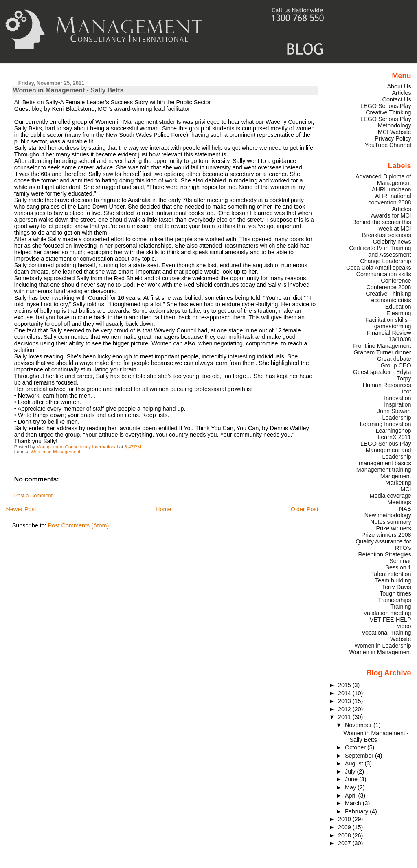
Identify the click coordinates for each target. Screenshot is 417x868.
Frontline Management (382, 346)
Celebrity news (392, 242)
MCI (406, 489)
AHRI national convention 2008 (390, 199)
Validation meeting (387, 613)
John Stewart (394, 411)
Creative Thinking (388, 294)
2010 (345, 819)
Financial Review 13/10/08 (389, 336)
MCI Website (395, 132)
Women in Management (55, 452)
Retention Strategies (384, 554)
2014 (345, 693)
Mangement (396, 476)
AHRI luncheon (392, 189)
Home (163, 509)
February (357, 811)
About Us (399, 86)
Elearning (399, 313)
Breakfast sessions (387, 235)
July (351, 771)
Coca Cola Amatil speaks (379, 268)
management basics (385, 463)
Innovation (397, 398)
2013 (345, 701)
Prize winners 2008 (386, 535)
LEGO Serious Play (386, 444)
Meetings (399, 502)
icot (406, 391)
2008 (345, 835)
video (404, 626)
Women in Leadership (383, 646)
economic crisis (391, 300)
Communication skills (384, 274)
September (360, 756)
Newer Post (21, 509)
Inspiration (397, 404)
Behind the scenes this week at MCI (382, 225)
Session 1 (398, 567)
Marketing (398, 483)
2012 (345, 709)
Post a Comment (33, 496)
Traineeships (395, 600)
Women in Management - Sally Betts (376, 736)
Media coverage (390, 496)
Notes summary (391, 522)
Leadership (397, 418)
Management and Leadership (388, 453)
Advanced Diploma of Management (383, 180)
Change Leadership (385, 261)
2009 (345, 827)
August (355, 763)
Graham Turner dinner (382, 352)
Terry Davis (397, 587)
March (354, 803)
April (352, 795)
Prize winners (393, 528)
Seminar (400, 561)
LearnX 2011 (394, 437)
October (356, 747)
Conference (396, 281)
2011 (345, 717)
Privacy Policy (393, 138)
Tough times (395, 593)
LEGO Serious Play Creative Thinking (386, 109)
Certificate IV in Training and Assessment (380, 251)
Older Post (305, 509)
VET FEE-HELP (391, 620)
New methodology (388, 515)
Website (401, 639)
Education (398, 307)
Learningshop (394, 431)
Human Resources (387, 385)
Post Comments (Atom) (79, 525)
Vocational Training (386, 633)
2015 (345, 685)
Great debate (394, 359)
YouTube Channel (388, 145)
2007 (345, 843)
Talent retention (391, 574)
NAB (405, 509)
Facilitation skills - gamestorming (388, 323)
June (352, 779)
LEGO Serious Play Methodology (386, 122)
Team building (393, 580)
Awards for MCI (391, 215)
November (359, 725)
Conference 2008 (388, 287)
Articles (402, 93)
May (351, 787)
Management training (384, 470)
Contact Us (397, 99)
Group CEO (396, 365)
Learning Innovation (385, 424)
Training (401, 607)
